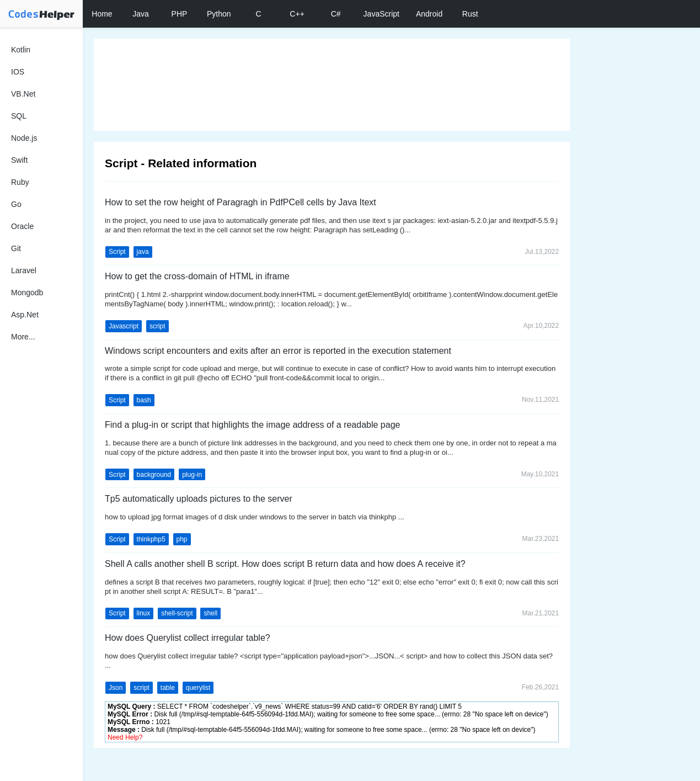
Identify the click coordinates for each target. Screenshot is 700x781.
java (143, 252)
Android (429, 14)
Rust (470, 14)
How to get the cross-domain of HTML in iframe (197, 276)
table (168, 688)
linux (144, 613)
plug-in (192, 475)
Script (117, 252)
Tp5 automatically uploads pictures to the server (199, 499)
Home (102, 14)
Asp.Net (25, 315)
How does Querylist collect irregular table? (188, 638)
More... (23, 337)
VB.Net (23, 94)
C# (336, 14)
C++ (297, 14)
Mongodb (27, 293)
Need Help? (125, 737)
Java (141, 14)
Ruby (20, 182)
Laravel (24, 270)
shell (210, 613)
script (157, 326)
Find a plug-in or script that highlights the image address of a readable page (252, 425)
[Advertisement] (332, 85)
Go (16, 204)
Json (116, 688)
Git (16, 248)
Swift (19, 160)
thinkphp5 (151, 539)
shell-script (177, 613)
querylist (198, 688)
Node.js (24, 138)
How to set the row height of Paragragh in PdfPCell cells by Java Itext (241, 202)
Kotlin (21, 50)
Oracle (22, 226)
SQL (19, 116)
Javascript (124, 326)
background (154, 475)
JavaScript (381, 14)
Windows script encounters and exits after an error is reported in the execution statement (278, 351)
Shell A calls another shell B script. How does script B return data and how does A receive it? (285, 564)
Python (219, 14)
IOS (18, 72)
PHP (180, 14)
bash (144, 400)
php (182, 539)
